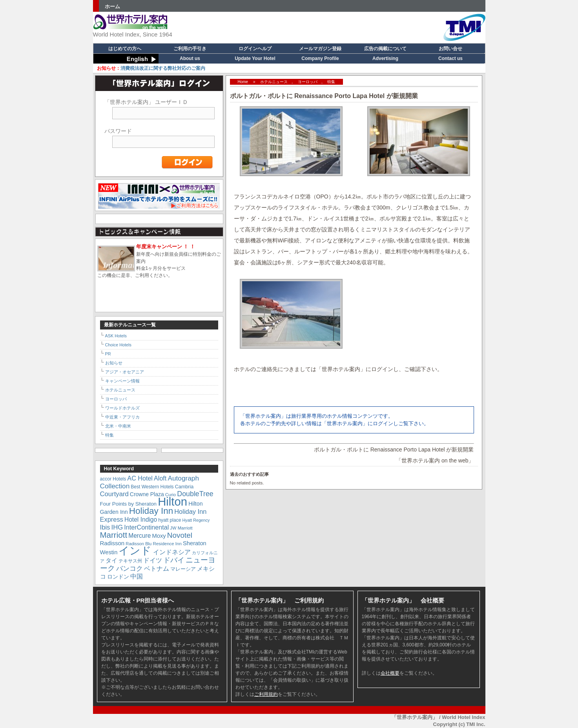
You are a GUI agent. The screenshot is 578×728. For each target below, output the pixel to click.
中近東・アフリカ (122, 417)
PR (108, 354)
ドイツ (153, 560)
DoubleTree (195, 494)
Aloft (160, 478)
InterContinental (146, 527)
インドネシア (172, 552)
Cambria (184, 487)
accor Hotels (113, 479)
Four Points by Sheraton (129, 504)
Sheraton (195, 543)
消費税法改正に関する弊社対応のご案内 (151, 68)
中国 (137, 576)
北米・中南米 (118, 426)
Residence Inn (167, 544)
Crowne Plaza (147, 494)
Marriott (114, 535)
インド (135, 551)
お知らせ (114, 363)
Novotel (180, 535)
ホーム (112, 6)
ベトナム (157, 568)
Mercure (139, 536)
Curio (170, 495)
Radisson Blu (139, 544)
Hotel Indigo (141, 520)
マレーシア (183, 569)
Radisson (112, 543)
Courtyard (114, 494)
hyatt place (170, 520)
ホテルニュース (274, 82)
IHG (117, 527)
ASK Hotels (116, 336)
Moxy (159, 536)
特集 (331, 82)
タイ (111, 561)
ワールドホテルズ (122, 408)
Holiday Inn (151, 511)
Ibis (105, 527)
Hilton (172, 501)
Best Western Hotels (152, 487)
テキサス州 (130, 561)
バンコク (129, 569)
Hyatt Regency (196, 520)
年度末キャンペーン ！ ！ (166, 247)
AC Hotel (140, 478)
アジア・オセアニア (125, 372)
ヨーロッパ (308, 82)
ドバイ (174, 560)
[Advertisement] (339, 25)
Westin (109, 552)
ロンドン (118, 577)
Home (243, 82)
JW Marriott (181, 528)
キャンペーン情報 (122, 381)
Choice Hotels (118, 345)
